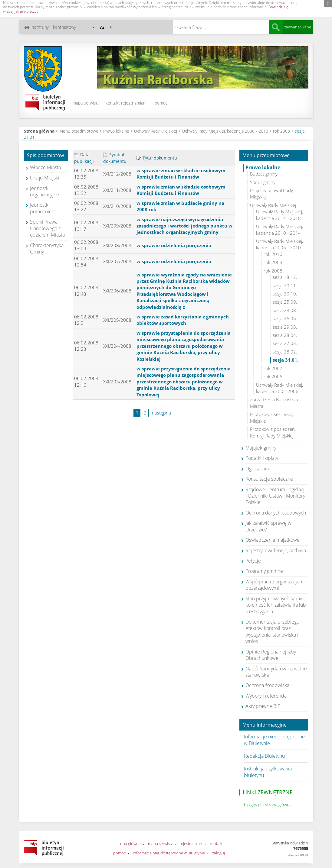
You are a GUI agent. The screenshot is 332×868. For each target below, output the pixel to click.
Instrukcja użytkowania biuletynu (268, 772)
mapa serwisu (85, 103)
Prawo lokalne (116, 131)
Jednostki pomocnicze (43, 208)
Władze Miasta (45, 167)
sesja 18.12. (285, 277)
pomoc (161, 103)
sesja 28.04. (285, 335)
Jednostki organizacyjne (44, 191)
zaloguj (219, 853)
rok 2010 (273, 254)
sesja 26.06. (285, 318)
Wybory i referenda (266, 696)
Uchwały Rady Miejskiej (156, 131)
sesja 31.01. (286, 360)
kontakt (113, 103)
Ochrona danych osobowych (276, 513)
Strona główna (39, 131)
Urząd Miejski (45, 178)
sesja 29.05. (285, 327)
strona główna (128, 844)
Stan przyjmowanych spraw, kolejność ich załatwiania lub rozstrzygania (276, 605)
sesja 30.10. (285, 294)
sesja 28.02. (285, 352)
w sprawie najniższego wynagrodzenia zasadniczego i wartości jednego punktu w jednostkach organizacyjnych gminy (184, 226)
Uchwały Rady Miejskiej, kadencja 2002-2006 (279, 388)
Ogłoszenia (257, 469)
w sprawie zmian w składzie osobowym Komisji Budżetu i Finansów (181, 174)
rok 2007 (273, 368)
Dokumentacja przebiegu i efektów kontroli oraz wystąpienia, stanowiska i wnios (274, 631)
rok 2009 (273, 262)
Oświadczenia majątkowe (273, 540)
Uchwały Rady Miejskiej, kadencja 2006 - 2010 (225, 131)
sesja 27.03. (285, 343)
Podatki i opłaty (262, 458)
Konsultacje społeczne (269, 479)
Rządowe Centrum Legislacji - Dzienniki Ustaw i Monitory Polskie (276, 496)
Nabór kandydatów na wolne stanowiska (276, 672)
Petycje (253, 561)
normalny (40, 27)
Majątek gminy (261, 448)
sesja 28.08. (285, 310)
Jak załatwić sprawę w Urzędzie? (268, 526)
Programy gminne (264, 571)
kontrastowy (64, 27)
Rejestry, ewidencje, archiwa (276, 550)
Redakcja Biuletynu (264, 756)
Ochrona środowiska (267, 685)
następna (161, 413)
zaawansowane (298, 27)
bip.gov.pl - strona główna (268, 805)
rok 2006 (273, 376)
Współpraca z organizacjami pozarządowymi (275, 585)
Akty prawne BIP (263, 706)
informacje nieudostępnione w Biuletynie (169, 853)
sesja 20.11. (285, 286)
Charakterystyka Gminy (47, 248)
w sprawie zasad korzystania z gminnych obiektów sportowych (183, 320)
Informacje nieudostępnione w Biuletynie (274, 740)
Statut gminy (263, 182)
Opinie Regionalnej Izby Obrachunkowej (271, 655)
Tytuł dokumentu (157, 158)
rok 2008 (281, 131)
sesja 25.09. (285, 302)
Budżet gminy (264, 174)
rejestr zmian (133, 103)
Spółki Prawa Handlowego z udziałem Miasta (47, 228)
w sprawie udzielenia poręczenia (174, 245)
